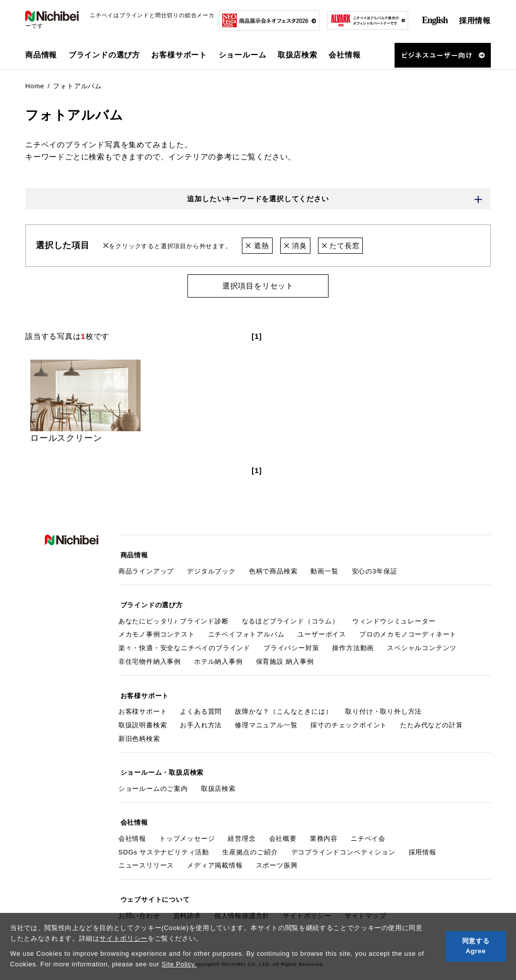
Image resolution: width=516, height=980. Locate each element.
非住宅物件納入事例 (150, 657)
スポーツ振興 (277, 854)
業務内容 (324, 827)
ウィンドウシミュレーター (394, 617)
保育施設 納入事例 (285, 657)
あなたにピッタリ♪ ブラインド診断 (174, 617)
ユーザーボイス (322, 630)
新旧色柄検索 (139, 732)
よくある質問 (201, 705)
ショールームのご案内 (153, 780)
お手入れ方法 (201, 718)
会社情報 (132, 827)
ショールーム (243, 55)
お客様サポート (143, 705)
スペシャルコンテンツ (422, 644)
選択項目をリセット (258, 287)
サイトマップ (366, 901)
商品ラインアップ (146, 569)
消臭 (298, 246)
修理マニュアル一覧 (266, 718)
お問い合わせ (139, 901)
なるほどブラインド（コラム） (291, 617)
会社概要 (283, 827)
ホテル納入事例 (218, 657)
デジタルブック (211, 569)
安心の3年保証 (375, 569)
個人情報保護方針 (242, 901)
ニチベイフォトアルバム (246, 630)
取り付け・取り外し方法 (383, 705)
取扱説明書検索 (143, 718)
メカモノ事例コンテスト (157, 630)
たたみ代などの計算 (431, 718)
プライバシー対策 (291, 644)
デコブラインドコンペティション (343, 841)
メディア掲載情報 (215, 854)
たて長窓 (345, 246)
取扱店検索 (298, 55)
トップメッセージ (187, 827)
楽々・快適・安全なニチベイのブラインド (184, 644)
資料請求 (187, 901)
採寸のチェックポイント (349, 718)
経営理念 (242, 827)
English (435, 20)
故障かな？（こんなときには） (283, 705)
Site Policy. (180, 964)
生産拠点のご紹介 (250, 841)
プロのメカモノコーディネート (408, 630)
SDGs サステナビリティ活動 (164, 841)
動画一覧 (324, 569)
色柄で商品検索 (273, 569)
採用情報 (475, 20)
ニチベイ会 (368, 827)
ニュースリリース (146, 854)
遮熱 (258, 246)
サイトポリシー (123, 938)
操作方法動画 (353, 644)
